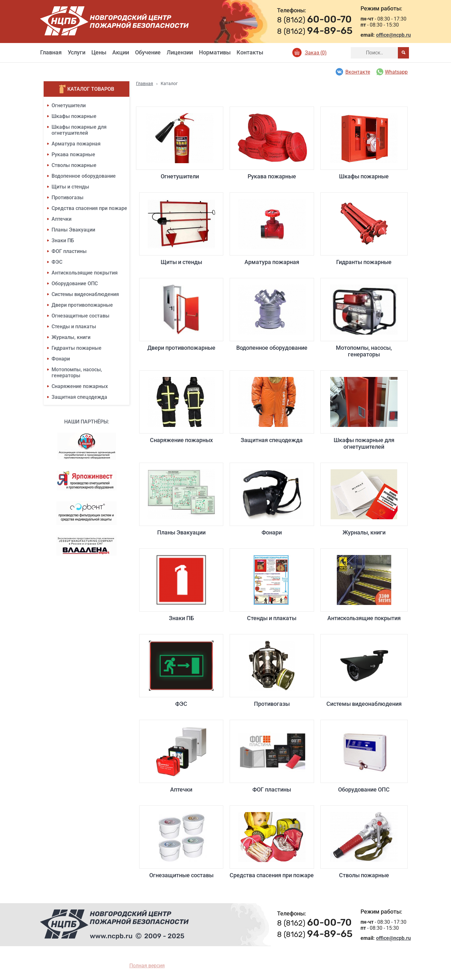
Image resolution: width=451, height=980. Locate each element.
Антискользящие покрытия (85, 273)
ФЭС (57, 262)
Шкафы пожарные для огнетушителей (79, 130)
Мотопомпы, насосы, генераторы (77, 373)
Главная (51, 52)
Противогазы (68, 197)
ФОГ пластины (69, 251)
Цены (99, 52)
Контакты (250, 52)
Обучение (148, 52)
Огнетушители (69, 105)
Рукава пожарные (73, 154)
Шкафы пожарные (74, 116)
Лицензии (180, 52)
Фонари (61, 359)
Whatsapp (392, 72)
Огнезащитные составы (80, 316)
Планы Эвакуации (73, 230)
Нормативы (215, 52)
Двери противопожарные (82, 305)
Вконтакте (352, 72)
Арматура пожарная (76, 144)
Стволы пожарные (74, 165)
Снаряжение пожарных (80, 386)
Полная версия (147, 966)
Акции (121, 52)
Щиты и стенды (70, 187)
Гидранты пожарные (77, 348)
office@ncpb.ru (393, 35)
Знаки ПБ (63, 240)
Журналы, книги (71, 337)
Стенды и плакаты (74, 327)
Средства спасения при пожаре (89, 208)
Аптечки (62, 219)
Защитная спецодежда (79, 397)
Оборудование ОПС (75, 284)
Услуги (77, 52)
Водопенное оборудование (84, 176)
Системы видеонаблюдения (85, 294)
